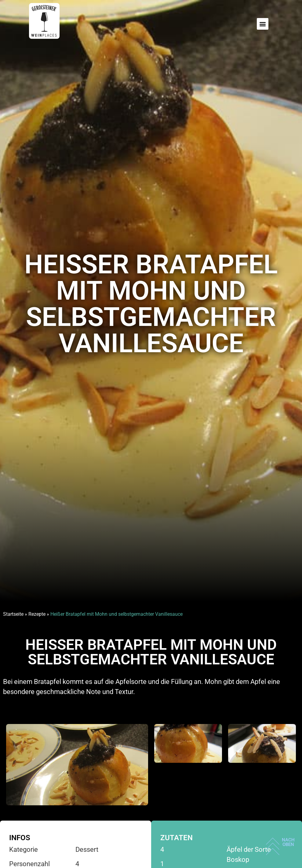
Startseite (13, 614)
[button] (263, 24)
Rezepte (37, 614)
